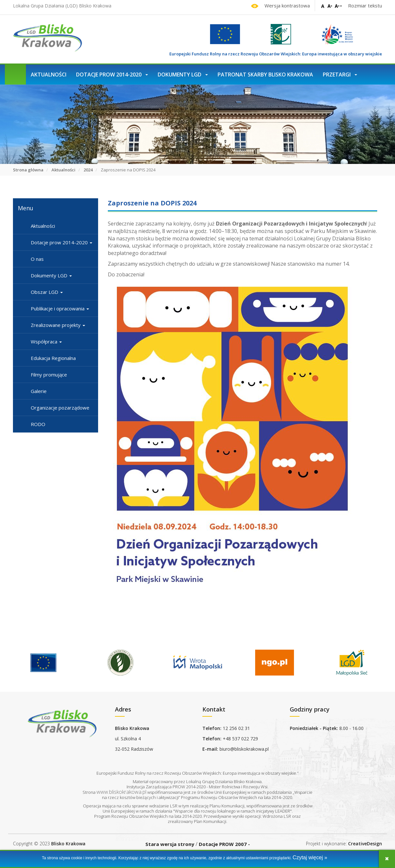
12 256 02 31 (236, 728)
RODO (38, 424)
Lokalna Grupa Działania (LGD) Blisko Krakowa (62, 6)
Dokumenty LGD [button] (183, 75)
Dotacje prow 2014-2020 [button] (112, 75)
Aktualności (49, 75)
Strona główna (28, 170)
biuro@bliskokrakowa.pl (244, 749)
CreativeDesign (365, 844)
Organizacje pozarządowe (60, 408)
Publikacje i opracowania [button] (60, 308)
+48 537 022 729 (240, 739)
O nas (37, 259)
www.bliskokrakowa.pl (121, 792)
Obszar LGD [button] (47, 292)
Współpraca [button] (46, 341)
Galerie (39, 391)
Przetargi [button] (340, 75)
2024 (88, 170)
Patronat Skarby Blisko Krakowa (265, 75)
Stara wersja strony (170, 844)
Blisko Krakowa (68, 844)
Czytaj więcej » (310, 857)
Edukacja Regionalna (53, 358)
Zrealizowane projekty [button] (58, 325)
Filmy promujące (49, 375)
